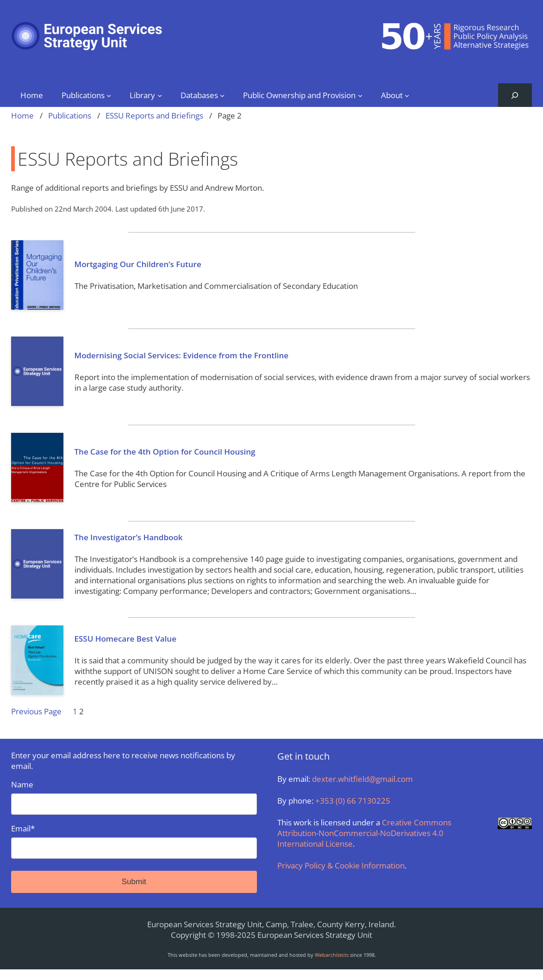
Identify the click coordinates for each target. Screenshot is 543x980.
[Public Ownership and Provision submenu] (360, 95)
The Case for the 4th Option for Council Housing (165, 452)
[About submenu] (407, 95)
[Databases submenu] (222, 95)
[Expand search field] (515, 95)
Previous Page (36, 711)
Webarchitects (332, 955)
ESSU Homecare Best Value (125, 639)
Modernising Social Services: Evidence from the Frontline (182, 355)
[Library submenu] (160, 95)
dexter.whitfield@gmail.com (362, 779)
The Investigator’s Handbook (129, 537)
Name (134, 797)
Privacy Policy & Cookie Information (341, 865)
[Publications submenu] (109, 95)
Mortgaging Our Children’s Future (138, 264)
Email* (134, 841)
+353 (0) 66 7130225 (353, 801)
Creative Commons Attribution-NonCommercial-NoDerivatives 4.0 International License (364, 833)
